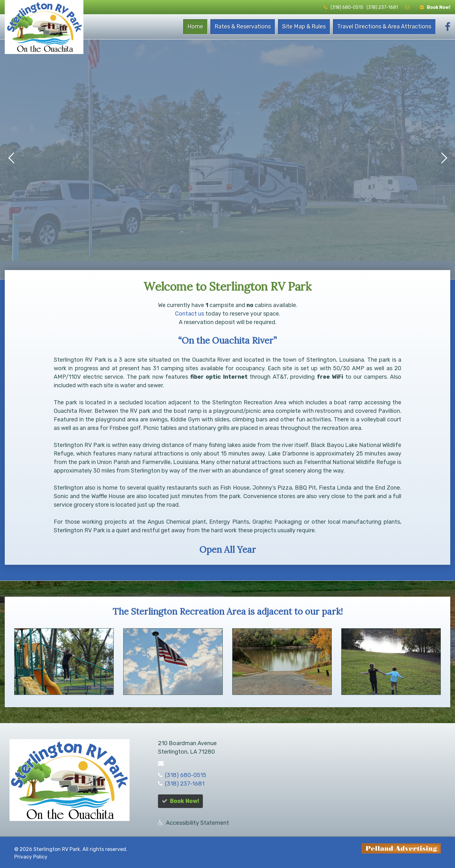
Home (195, 27)
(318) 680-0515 (344, 7)
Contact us (190, 314)
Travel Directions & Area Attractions (384, 27)
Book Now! (435, 7)
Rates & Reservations (243, 27)
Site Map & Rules (304, 27)
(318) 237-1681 (382, 7)
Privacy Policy (31, 857)
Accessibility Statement (197, 823)
